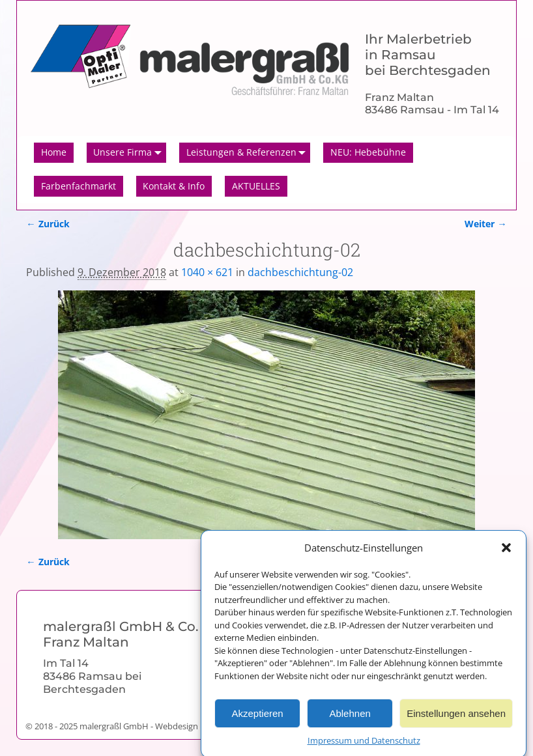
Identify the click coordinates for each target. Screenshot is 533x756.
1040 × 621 (207, 272)
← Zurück (48, 224)
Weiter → (485, 224)
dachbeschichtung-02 (300, 272)
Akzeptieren (257, 719)
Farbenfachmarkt (79, 186)
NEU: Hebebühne (368, 152)
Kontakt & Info (174, 186)
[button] (506, 554)
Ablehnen (350, 719)
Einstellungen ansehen (456, 719)
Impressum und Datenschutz (364, 746)
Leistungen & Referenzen (249, 153)
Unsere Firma (130, 153)
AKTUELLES (256, 186)
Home (54, 152)
